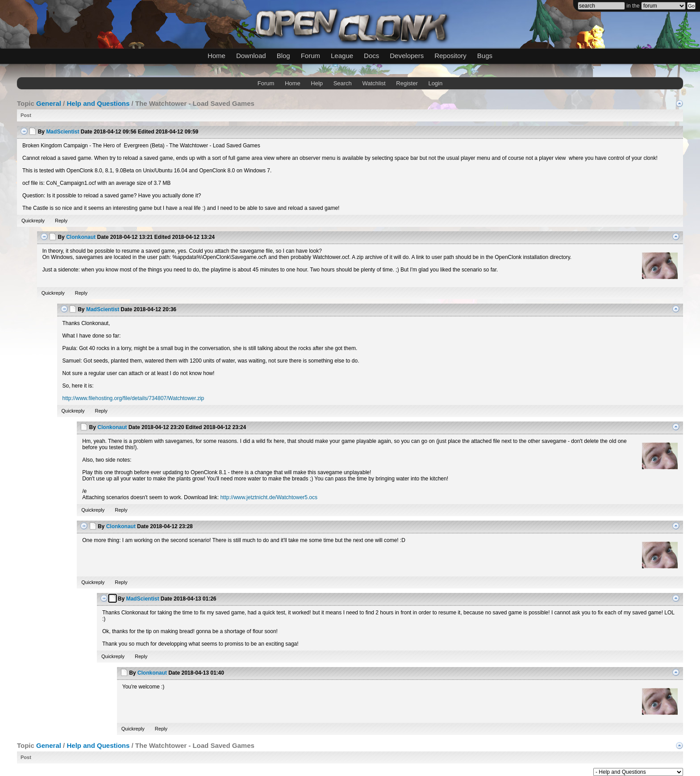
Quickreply (33, 221)
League (342, 56)
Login (435, 83)
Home (217, 56)
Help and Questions (98, 103)
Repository (450, 56)
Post (26, 115)
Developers (407, 56)
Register (407, 83)
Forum (310, 56)
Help (317, 83)
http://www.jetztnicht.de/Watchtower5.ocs (269, 497)
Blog (283, 56)
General (49, 103)
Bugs (485, 56)
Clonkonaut (81, 237)
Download (251, 56)
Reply (61, 221)
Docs (371, 56)
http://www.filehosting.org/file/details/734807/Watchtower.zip (133, 398)
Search (343, 83)
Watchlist (374, 83)
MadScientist (62, 132)
